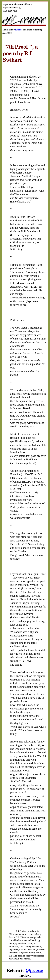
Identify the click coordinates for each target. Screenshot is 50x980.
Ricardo (19, 30)
